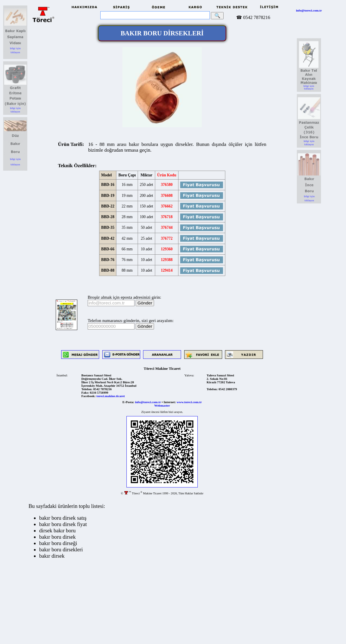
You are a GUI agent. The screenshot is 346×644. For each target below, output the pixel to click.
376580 (167, 185)
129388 (167, 260)
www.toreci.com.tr (189, 402)
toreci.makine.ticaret (110, 396)
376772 (167, 238)
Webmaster (162, 405)
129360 (167, 249)
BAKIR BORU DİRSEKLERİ (162, 33)
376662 (167, 206)
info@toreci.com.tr (309, 10)
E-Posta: (128, 402)
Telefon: (87, 389)
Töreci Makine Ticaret (162, 368)
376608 (167, 196)
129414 (167, 270)
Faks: (85, 393)
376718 (167, 217)
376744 (167, 227)
